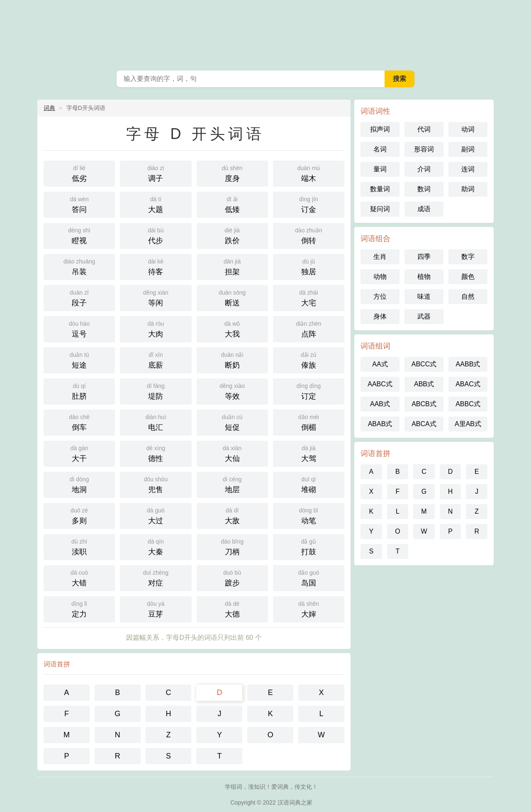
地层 (232, 484)
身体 (380, 316)
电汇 (156, 422)
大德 (232, 608)
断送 (232, 297)
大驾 (309, 453)
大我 (232, 328)
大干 (79, 453)
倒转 (309, 235)
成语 (424, 209)
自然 (468, 296)
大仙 (232, 453)
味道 (424, 296)
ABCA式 (424, 424)
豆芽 (156, 608)
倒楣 (309, 422)
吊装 (79, 266)
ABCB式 (424, 404)
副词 (468, 149)
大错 (79, 577)
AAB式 (380, 404)
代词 (424, 129)
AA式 (380, 364)
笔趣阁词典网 (265, 33)
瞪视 (79, 235)
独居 (309, 266)
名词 (380, 149)
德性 (156, 453)
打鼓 (309, 546)
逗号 (79, 328)
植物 (424, 277)
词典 (49, 108)
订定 (309, 391)
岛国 (309, 577)
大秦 (156, 546)
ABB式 (424, 384)
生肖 (380, 257)
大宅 (309, 297)
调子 (156, 173)
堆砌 (309, 484)
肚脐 (79, 391)
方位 (380, 296)
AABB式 (468, 364)
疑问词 (380, 209)
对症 (156, 577)
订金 (309, 204)
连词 (468, 169)
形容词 (424, 149)
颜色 (468, 277)
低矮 (232, 204)
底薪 (156, 360)
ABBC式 (468, 404)
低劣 (79, 173)
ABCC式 (424, 364)
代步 (156, 235)
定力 (79, 608)
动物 (380, 277)
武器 (424, 316)
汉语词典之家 (295, 802)
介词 (424, 169)
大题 (156, 204)
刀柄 (232, 546)
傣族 (309, 360)
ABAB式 (380, 424)
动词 (468, 129)
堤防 (156, 391)
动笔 (309, 515)
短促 (232, 422)
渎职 (79, 546)
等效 (232, 391)
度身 (232, 173)
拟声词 (380, 129)
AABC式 (380, 384)
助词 (468, 189)
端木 (309, 173)
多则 (79, 515)
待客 (156, 266)
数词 (424, 189)
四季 (424, 257)
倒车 (79, 422)
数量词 (380, 189)
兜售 (156, 484)
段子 (79, 297)
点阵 (309, 328)
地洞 (79, 484)
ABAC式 (468, 384)
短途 (79, 360)
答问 (79, 204)
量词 (380, 169)
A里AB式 (468, 424)
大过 (156, 515)
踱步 (232, 577)
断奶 (232, 360)
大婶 (309, 608)
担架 (232, 266)
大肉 (156, 328)
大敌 (232, 515)
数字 (468, 257)
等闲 (156, 297)
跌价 (232, 235)
